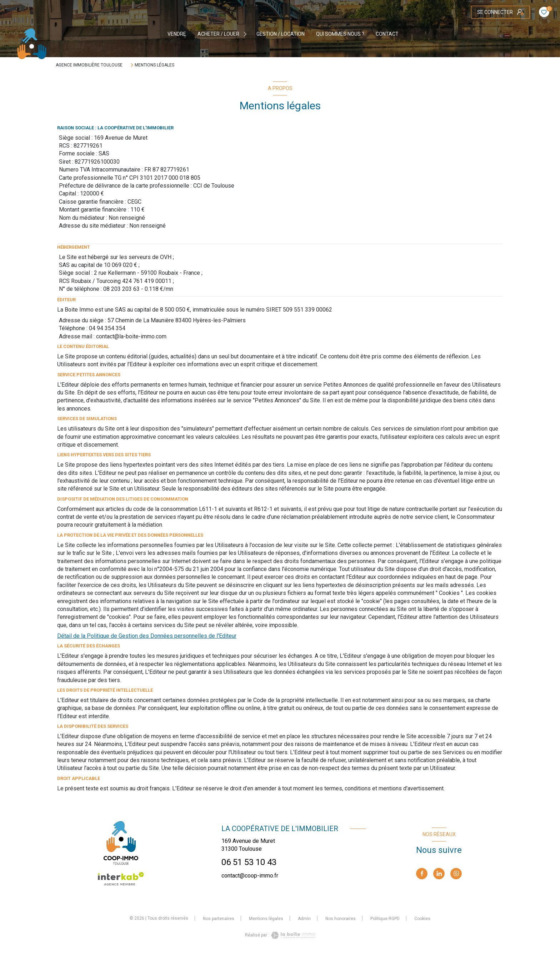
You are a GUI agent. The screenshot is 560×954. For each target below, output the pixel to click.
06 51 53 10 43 (249, 862)
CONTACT (387, 34)
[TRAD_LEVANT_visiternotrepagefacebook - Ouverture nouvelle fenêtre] (422, 874)
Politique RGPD (385, 919)
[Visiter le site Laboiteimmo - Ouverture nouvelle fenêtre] (292, 935)
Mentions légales (266, 919)
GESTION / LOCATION (281, 34)
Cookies (422, 919)
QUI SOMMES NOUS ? (340, 34)
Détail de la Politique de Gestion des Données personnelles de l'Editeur (147, 636)
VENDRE (177, 34)
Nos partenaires (219, 919)
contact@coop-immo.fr (250, 876)
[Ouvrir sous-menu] (246, 34)
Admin (304, 919)
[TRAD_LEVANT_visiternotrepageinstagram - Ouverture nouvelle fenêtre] (456, 874)
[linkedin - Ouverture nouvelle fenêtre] (439, 874)
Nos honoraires (341, 919)
